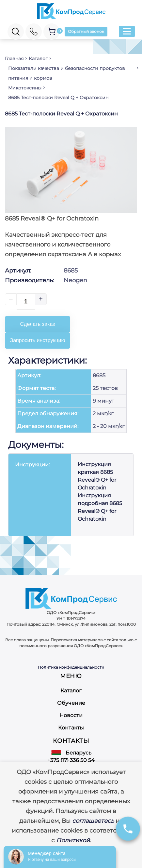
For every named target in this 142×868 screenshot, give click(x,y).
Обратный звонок (86, 31)
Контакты (71, 728)
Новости (71, 715)
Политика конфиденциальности (71, 667)
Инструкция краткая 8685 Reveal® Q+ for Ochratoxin (97, 476)
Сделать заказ (38, 324)
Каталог (71, 691)
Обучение (71, 703)
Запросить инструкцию (38, 340)
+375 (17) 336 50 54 (71, 760)
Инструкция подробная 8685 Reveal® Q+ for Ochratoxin (100, 507)
